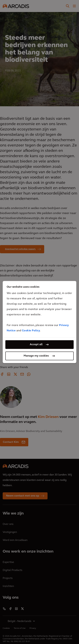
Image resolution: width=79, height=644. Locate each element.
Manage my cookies (36, 356)
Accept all (36, 345)
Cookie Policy (31, 331)
